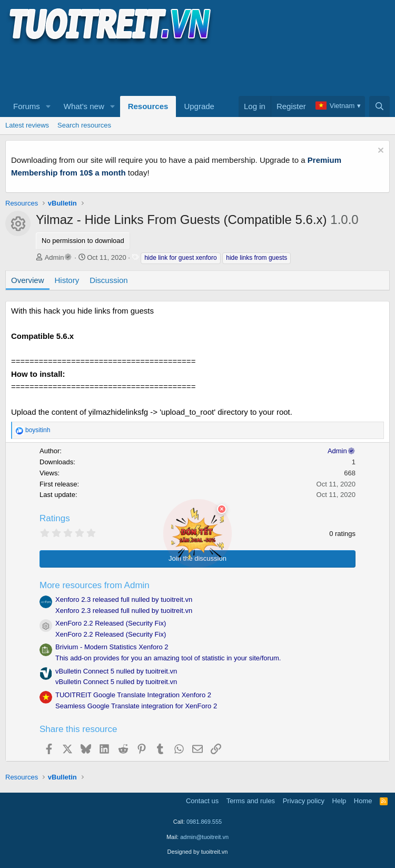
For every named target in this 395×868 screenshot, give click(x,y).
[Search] (379, 106)
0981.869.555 (204, 822)
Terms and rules (251, 801)
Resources (148, 106)
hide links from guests (256, 258)
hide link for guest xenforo (180, 258)
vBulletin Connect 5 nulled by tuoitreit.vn (116, 671)
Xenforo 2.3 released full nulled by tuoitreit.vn (124, 599)
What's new (84, 106)
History (67, 280)
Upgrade (199, 106)
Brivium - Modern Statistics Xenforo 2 (112, 647)
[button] (48, 106)
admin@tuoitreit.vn (204, 837)
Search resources (84, 125)
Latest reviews (27, 125)
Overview (28, 280)
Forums (27, 106)
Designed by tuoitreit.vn (198, 852)
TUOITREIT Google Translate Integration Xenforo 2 (133, 695)
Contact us (202, 801)
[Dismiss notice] (379, 152)
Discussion (109, 280)
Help (339, 801)
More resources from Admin (95, 585)
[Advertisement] (197, 69)
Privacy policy (304, 801)
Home (363, 801)
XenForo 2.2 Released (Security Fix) (111, 623)
